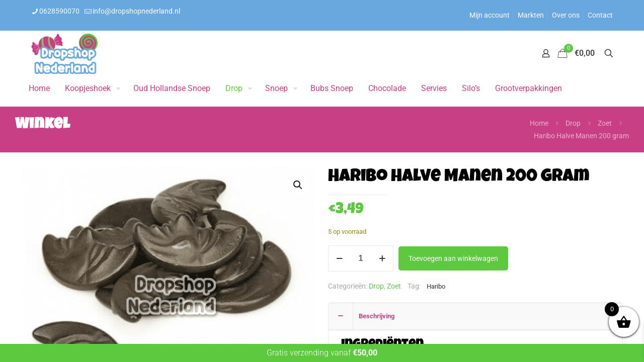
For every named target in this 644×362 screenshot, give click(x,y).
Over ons (566, 15)
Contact (600, 15)
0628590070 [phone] (59, 11)
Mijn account (490, 15)
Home (539, 123)
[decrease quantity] (339, 258)
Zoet (605, 123)
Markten (531, 15)
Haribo (436, 286)
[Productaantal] (361, 258)
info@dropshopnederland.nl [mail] (136, 11)
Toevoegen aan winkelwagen (453, 258)
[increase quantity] (382, 258)
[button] (298, 185)
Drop (573, 123)
